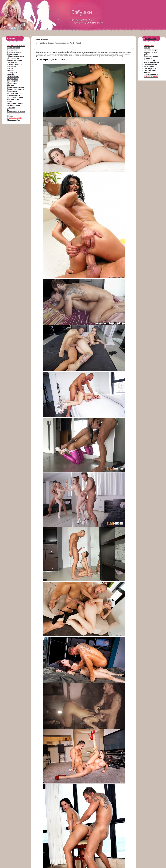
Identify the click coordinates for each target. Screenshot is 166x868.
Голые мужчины (42, 39)
